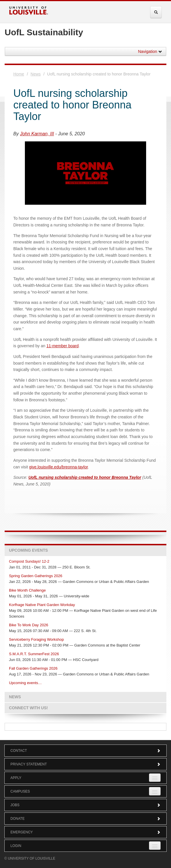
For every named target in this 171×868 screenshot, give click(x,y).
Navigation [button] (150, 51)
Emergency (85, 832)
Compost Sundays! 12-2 (29, 561)
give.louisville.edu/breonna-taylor (58, 467)
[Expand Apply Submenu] (155, 778)
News (36, 74)
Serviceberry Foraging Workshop (36, 639)
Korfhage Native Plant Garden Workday (42, 605)
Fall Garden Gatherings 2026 (33, 668)
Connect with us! (28, 708)
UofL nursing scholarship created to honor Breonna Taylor (85, 477)
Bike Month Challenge (27, 590)
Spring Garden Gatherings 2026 (36, 576)
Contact (85, 751)
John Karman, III (37, 134)
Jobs (85, 805)
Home (19, 74)
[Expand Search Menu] (156, 12)
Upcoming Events (28, 550)
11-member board (62, 346)
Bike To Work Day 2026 (28, 625)
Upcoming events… (25, 683)
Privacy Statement (85, 764)
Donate (85, 819)
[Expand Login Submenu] (155, 846)
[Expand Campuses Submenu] (155, 791)
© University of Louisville (30, 858)
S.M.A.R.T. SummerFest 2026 (34, 654)
